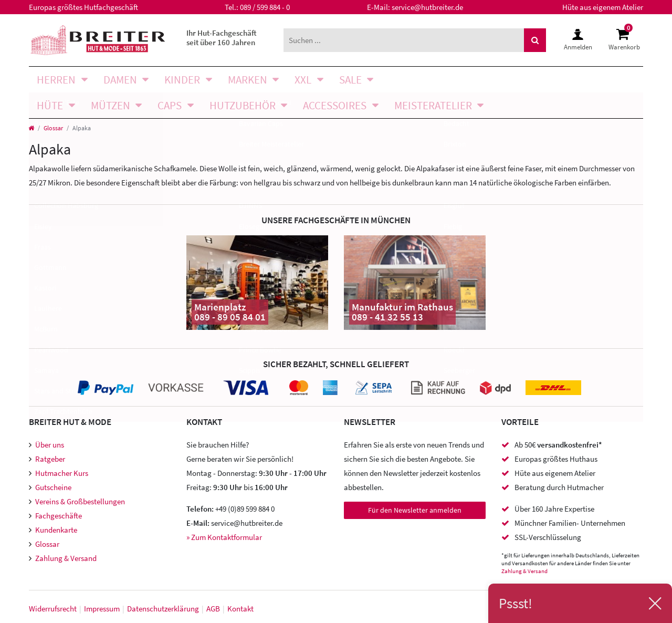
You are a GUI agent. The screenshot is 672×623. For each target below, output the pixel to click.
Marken (248, 80)
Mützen (111, 105)
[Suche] (535, 40)
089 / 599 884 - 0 (265, 7)
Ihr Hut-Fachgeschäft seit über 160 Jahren (222, 38)
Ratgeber (50, 459)
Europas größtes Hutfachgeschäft (83, 7)
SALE (350, 80)
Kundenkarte (56, 530)
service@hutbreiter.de (427, 7)
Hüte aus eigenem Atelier (603, 7)
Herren (56, 80)
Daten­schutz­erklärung (163, 609)
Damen (120, 80)
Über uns (50, 445)
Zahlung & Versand (66, 558)
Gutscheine (53, 487)
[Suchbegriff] (404, 40)
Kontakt (240, 609)
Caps (170, 105)
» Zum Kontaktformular (224, 537)
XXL (303, 80)
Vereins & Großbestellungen (80, 501)
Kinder (182, 80)
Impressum (102, 609)
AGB (213, 609)
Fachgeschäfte (59, 516)
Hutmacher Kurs (62, 473)
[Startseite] (31, 128)
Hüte (50, 105)
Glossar (53, 128)
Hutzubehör (243, 105)
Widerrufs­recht (53, 609)
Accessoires (335, 105)
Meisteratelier (433, 105)
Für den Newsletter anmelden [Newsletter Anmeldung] (415, 510)
